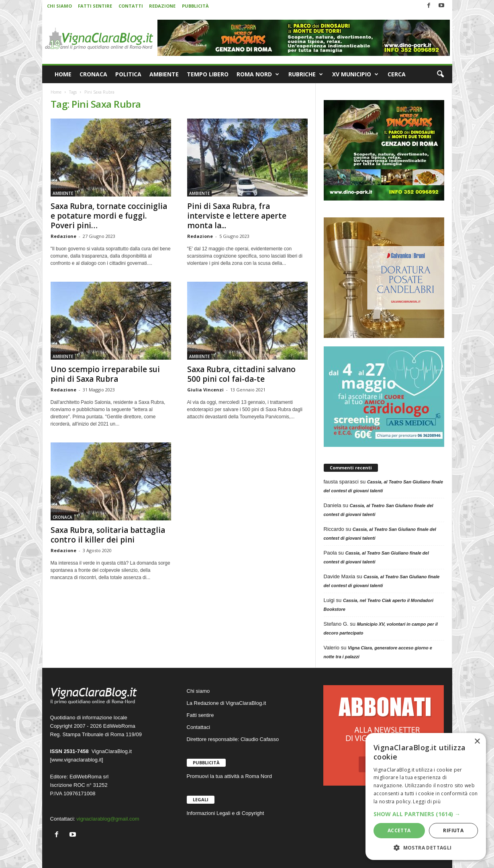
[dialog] (426, 796)
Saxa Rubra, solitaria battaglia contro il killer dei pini (108, 535)
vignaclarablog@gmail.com (108, 819)
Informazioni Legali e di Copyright (226, 813)
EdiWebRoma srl (89, 777)
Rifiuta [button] (453, 830)
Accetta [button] (399, 830)
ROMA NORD (258, 74)
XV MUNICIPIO (355, 74)
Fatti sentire (200, 715)
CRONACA (93, 74)
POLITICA (128, 74)
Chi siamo (198, 691)
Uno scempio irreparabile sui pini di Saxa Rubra (105, 374)
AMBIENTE (164, 74)
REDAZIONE (162, 6)
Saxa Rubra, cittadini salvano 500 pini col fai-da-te (241, 374)
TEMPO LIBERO (208, 74)
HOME (63, 74)
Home (56, 92)
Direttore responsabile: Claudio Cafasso (233, 739)
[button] (440, 74)
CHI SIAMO (59, 6)
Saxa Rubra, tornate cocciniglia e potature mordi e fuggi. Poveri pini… (109, 216)
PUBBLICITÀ (195, 6)
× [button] (477, 742)
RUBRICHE (306, 74)
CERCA (397, 74)
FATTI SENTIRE (95, 6)
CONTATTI (131, 6)
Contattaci (199, 727)
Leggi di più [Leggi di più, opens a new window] (427, 801)
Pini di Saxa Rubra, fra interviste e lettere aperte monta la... (237, 216)
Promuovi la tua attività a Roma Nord (229, 776)
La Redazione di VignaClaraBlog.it (227, 703)
